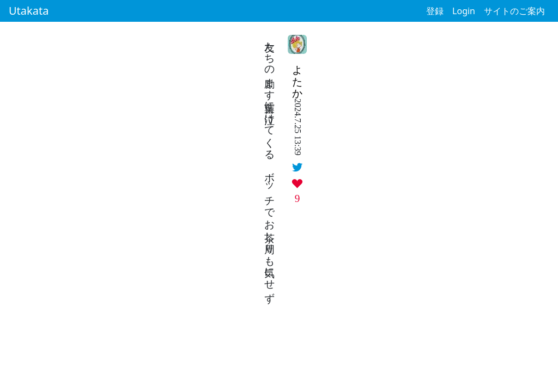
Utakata (29, 11)
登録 (435, 11)
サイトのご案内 (514, 11)
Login (464, 11)
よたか (298, 76)
